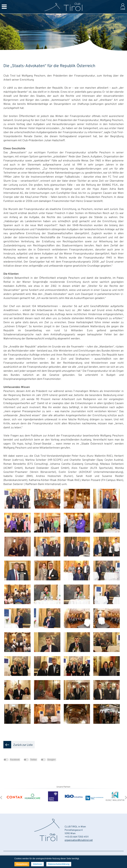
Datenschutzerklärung (59, 864)
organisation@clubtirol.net (79, 840)
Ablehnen (37, 864)
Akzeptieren (22, 864)
